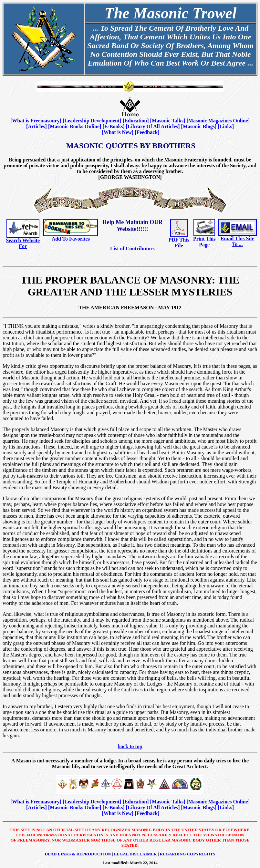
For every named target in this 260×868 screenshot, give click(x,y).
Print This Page (204, 242)
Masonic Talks (168, 121)
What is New (118, 132)
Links (226, 126)
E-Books (114, 126)
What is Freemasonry (36, 121)
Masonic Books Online (75, 126)
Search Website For (23, 243)
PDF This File (179, 243)
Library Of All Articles (153, 126)
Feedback (147, 132)
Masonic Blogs (199, 126)
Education (136, 121)
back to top (130, 746)
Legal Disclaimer (135, 854)
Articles (36, 126)
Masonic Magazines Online (218, 121)
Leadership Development (92, 121)
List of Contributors (132, 248)
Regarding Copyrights (188, 854)
